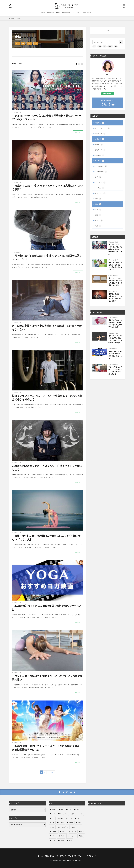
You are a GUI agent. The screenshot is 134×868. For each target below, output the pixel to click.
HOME (13, 18)
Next (52, 772)
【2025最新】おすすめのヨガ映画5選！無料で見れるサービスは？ (47, 608)
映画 (23, 43)
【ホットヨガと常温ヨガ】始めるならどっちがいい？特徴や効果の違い (47, 678)
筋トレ (29, 43)
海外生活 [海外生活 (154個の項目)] (54, 809)
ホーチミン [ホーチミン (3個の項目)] (73, 836)
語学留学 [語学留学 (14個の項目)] (61, 818)
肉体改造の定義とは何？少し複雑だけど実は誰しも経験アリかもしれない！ (47, 327)
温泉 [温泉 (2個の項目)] (81, 836)
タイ (98, 177)
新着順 (14, 64)
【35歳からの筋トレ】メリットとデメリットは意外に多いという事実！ (47, 187)
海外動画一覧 (66, 12)
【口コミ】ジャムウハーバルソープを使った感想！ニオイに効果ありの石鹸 (115, 282)
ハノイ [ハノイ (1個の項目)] (70, 840)
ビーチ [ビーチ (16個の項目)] (81, 814)
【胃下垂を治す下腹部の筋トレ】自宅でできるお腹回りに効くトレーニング (47, 257)
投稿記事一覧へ (107, 93)
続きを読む (78, 132)
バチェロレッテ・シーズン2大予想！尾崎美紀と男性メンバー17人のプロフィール (46, 117)
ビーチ (99, 145)
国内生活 (100, 123)
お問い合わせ (87, 12)
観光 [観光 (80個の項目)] (62, 809)
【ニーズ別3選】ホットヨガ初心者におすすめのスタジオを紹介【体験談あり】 (115, 339)
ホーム (43, 12)
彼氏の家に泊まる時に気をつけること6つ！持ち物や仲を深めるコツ (115, 266)
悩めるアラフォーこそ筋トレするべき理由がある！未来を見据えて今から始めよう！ (47, 397)
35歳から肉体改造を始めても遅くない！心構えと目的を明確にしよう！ (47, 468)
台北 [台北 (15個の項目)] (53, 818)
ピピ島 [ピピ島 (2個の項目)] (53, 840)
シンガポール (101, 172)
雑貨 (105, 46)
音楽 (36, 43)
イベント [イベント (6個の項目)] (64, 832)
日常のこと (100, 134)
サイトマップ (61, 856)
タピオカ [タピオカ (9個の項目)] (71, 823)
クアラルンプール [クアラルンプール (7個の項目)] (63, 827)
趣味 (57, 12)
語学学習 (100, 155)
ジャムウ (110, 46)
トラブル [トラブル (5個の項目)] (54, 836)
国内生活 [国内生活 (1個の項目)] (62, 840)
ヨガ (17, 43)
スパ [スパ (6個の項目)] (80, 827)
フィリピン (100, 183)
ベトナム (100, 188)
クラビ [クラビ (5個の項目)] (82, 832)
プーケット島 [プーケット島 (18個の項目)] (63, 814)
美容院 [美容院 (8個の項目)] (79, 823)
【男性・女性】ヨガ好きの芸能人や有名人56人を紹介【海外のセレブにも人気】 (47, 538)
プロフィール (77, 12)
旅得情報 (100, 139)
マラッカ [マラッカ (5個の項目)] (73, 832)
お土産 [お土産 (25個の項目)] (53, 814)
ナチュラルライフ (102, 128)
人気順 (19, 64)
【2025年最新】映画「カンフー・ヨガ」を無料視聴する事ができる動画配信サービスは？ (47, 748)
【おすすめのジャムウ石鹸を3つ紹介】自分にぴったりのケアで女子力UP (115, 324)
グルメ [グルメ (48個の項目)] (77, 809)
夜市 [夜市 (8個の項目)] (53, 827)
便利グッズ (100, 150)
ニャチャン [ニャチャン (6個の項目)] (54, 832)
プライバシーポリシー (76, 856)
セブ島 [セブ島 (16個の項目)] (73, 814)
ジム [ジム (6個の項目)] (73, 827)
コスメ (99, 46)
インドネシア (101, 166)
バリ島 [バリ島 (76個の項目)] (69, 809)
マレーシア (100, 193)
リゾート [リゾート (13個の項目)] (70, 818)
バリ (94, 46)
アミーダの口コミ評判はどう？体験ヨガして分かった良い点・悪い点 (115, 371)
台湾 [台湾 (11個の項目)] (78, 818)
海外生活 (50, 12)
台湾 (98, 199)
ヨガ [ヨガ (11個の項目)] (53, 823)
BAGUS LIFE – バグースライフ (73, 860)
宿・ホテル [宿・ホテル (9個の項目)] (61, 823)
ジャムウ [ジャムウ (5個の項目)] (63, 836)
